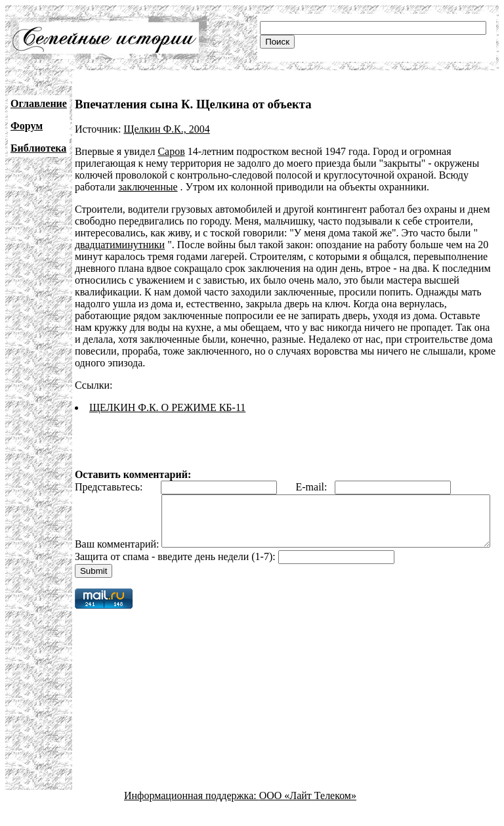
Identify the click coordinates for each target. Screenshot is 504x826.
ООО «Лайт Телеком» (308, 815)
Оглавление (39, 103)
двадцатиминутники (120, 245)
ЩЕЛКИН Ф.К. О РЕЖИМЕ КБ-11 (167, 407)
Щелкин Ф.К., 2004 (166, 129)
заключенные (148, 187)
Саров (171, 151)
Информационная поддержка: (192, 815)
